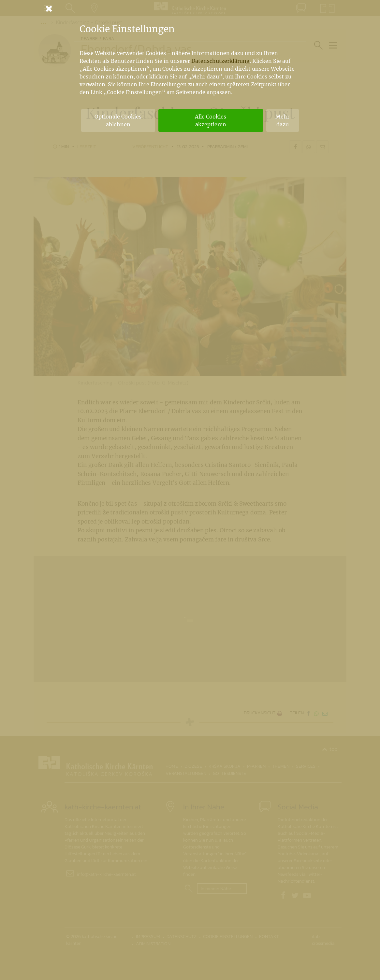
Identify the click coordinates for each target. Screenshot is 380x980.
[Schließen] (190, 8)
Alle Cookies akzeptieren (211, 120)
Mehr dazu (282, 120)
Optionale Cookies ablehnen (118, 120)
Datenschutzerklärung (220, 61)
